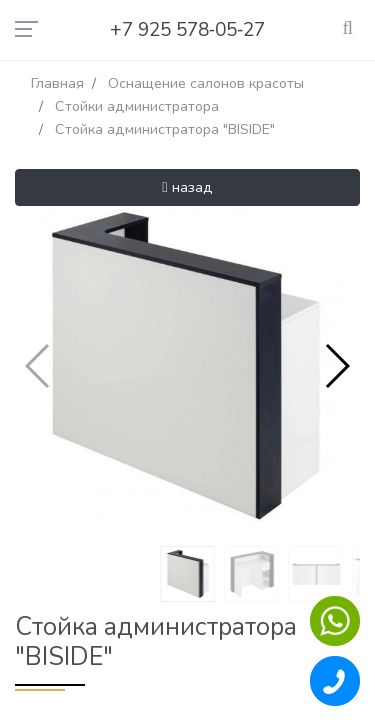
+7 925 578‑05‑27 (188, 30)
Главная (57, 83)
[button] (336, 366)
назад (187, 187)
